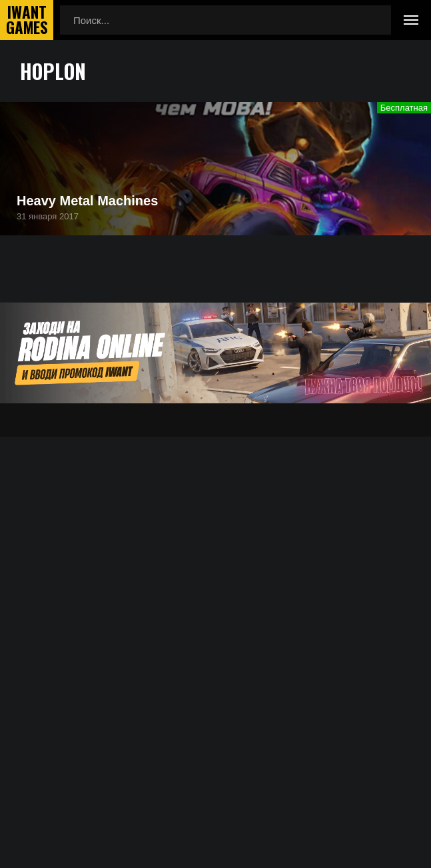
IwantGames (27, 20)
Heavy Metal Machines (87, 201)
